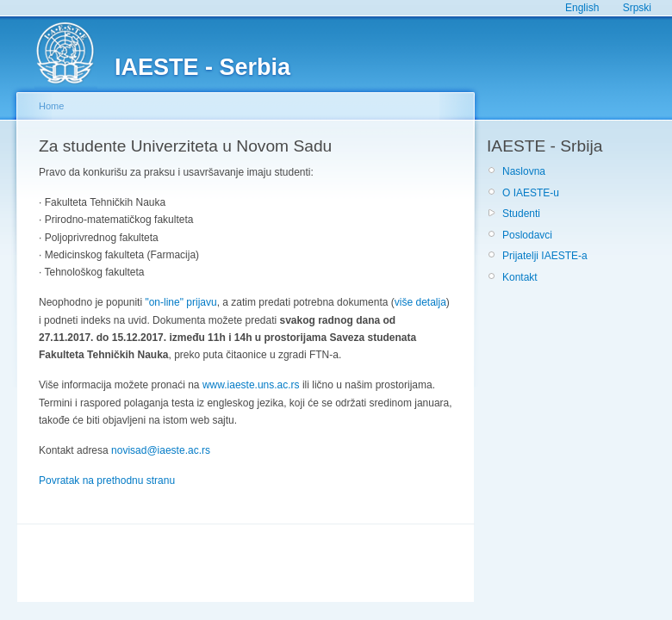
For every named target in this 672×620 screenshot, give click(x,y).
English (582, 8)
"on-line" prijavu (180, 302)
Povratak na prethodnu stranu (107, 480)
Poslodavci (527, 235)
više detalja (420, 302)
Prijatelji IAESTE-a (545, 256)
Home (51, 106)
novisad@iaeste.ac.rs (161, 450)
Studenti (521, 214)
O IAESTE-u (531, 193)
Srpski (637, 8)
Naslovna (524, 171)
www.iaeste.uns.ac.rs (251, 385)
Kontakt (520, 277)
